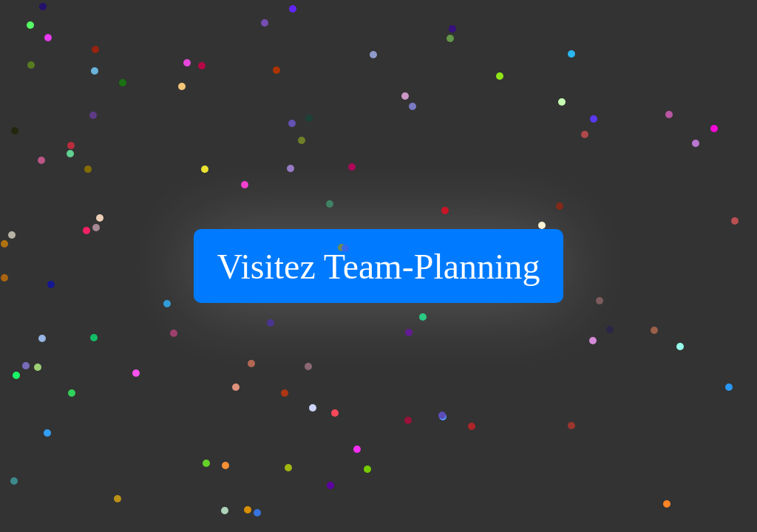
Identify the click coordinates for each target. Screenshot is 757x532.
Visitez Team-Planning (379, 266)
